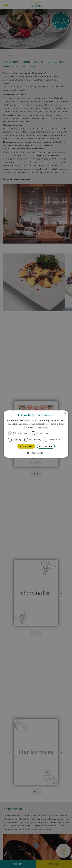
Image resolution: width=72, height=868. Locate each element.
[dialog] (36, 434)
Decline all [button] (46, 446)
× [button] (65, 413)
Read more (42, 427)
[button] (36, 453)
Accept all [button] (26, 446)
